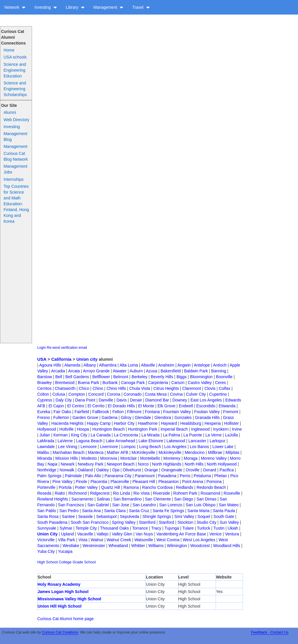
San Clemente (158, 499)
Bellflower (101, 377)
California (61, 359)
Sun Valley (229, 522)
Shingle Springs (157, 516)
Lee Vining (68, 447)
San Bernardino (128, 499)
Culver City (196, 394)
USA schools (15, 57)
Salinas (103, 499)
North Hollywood (222, 464)
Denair (136, 400)
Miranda (45, 458)
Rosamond (210, 493)
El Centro (76, 406)
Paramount (145, 476)
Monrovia (109, 458)
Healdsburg (191, 423)
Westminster (94, 546)
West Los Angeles (199, 540)
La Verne (214, 435)
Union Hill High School (60, 606)
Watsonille (144, 540)
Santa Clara (115, 511)
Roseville (232, 493)
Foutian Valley (207, 412)
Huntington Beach (108, 429)
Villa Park (66, 540)
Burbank (110, 383)
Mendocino (195, 452)
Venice (216, 534)
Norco (143, 464)
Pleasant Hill (144, 482)
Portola (65, 487)
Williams (156, 546)
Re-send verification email (67, 348)
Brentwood (65, 383)
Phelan (221, 476)
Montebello (150, 458)
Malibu (43, 452)
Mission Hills (67, 458)
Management (109, 7)
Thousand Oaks (115, 528)
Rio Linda (121, 493)
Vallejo (103, 534)
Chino (98, 388)
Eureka (44, 412)
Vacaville (85, 534)
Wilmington (177, 546)
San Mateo (229, 505)
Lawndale (46, 447)
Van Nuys (144, 534)
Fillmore (134, 412)
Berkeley (139, 377)
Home (9, 50)
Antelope (202, 365)
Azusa (151, 371)
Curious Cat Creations (60, 632)
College (65, 562)
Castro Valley (200, 383)
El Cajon (56, 406)
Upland (67, 534)
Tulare (188, 528)
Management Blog (15, 137)
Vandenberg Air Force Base (181, 534)
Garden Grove (85, 417)
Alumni (10, 112)
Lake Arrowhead (120, 441)
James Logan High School (63, 592)
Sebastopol (106, 516)
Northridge (47, 470)
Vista (83, 540)
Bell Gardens (77, 377)
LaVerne (65, 441)
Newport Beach (121, 464)
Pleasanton (168, 482)
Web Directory (16, 120)
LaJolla (231, 435)
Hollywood (47, 429)
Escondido (206, 406)
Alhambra (108, 365)
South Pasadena (52, 522)
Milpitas (232, 452)
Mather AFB (118, 452)
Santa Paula (224, 511)
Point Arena (193, 482)
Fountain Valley (177, 412)
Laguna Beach (89, 441)
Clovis (210, 388)
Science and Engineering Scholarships (15, 89)
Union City (47, 534)
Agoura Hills (50, 365)
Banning (219, 371)
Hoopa (83, 429)
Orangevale (172, 470)
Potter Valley (86, 487)
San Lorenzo (171, 505)
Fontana (152, 412)
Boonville (224, 377)
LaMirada (46, 441)
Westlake (71, 546)
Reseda (44, 493)
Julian (45, 435)
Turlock (204, 528)
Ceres (220, 383)
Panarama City (118, 476)
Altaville (148, 365)
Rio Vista (141, 493)
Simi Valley (184, 516)
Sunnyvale (47, 528)
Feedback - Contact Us (270, 632)
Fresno (44, 417)
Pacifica (227, 470)
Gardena (109, 417)
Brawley (45, 383)
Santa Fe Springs (168, 511)
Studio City (207, 522)
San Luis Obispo (201, 505)
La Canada (101, 435)
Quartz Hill (110, 487)
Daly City (64, 400)
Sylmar (66, 528)
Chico (84, 388)
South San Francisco (90, 522)
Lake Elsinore (151, 441)
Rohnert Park (185, 493)
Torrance (140, 528)
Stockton (185, 522)
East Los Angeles (206, 400)
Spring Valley (124, 522)
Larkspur (217, 441)
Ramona (131, 487)
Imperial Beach (174, 429)
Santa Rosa (48, 516)
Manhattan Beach (69, 452)
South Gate (224, 516)
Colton (43, 394)
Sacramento (82, 499)
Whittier (138, 546)
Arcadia (58, 371)
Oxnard (210, 470)
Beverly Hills (162, 377)
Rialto (60, 493)
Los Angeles (175, 447)
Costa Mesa (156, 394)
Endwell (186, 406)
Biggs (181, 377)
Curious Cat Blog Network (16, 156)
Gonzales (183, 417)
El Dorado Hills (121, 406)
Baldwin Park (196, 371)
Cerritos (44, 388)
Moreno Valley (214, 458)
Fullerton (61, 417)
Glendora (163, 417)
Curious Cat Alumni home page (65, 619)
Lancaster (197, 441)
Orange (151, 470)
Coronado (133, 394)
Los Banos (199, 447)
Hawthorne (148, 423)
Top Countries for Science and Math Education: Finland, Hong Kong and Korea (16, 204)
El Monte (146, 406)
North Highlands (167, 464)
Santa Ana (92, 511)
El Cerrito (96, 406)
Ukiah (233, 528)
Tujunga (172, 528)
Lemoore (89, 447)
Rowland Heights (53, 499)
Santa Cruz (139, 511)
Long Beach (150, 447)
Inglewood (201, 429)
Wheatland (118, 546)
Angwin (184, 365)
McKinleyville (143, 452)
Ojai (116, 470)
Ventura (232, 534)
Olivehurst (132, 470)
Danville (106, 400)
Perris (185, 476)
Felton (118, 412)
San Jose (121, 505)
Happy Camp (99, 423)
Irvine (237, 429)
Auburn (136, 371)
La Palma (172, 435)
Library (75, 7)
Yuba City (46, 551)
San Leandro (144, 505)
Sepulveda (130, 516)
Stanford (166, 522)
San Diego (183, 499)
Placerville (120, 482)
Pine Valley (62, 482)
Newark (67, 464)
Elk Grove (166, 406)
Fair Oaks (62, 412)
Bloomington (201, 377)
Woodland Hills (227, 546)
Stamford (147, 522)
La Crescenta (126, 435)
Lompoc (129, 447)
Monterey (172, 458)
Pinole (81, 482)
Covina (176, 394)
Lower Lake (223, 447)
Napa (53, 464)
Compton (77, 394)
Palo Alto (93, 476)
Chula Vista (140, 388)
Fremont (230, 412)
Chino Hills (116, 388)
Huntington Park (143, 429)
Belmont (121, 377)
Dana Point (85, 400)
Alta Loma (129, 365)
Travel (141, 7)
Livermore (109, 447)
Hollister (232, 423)
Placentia (99, 482)
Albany (90, 365)
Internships (13, 179)
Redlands (185, 487)
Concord (96, 394)
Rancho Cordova (157, 487)
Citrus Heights (166, 388)
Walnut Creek (119, 540)
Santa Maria (198, 511)
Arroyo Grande (96, 371)
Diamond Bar (157, 400)
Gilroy (126, 417)
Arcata (74, 371)
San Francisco (71, 505)
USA (42, 359)
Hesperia (213, 423)
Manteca (96, 452)
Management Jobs (15, 169)
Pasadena (167, 476)
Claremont (192, 388)
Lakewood (176, 441)
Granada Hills (207, 417)
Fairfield (82, 412)
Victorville (46, 540)
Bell (59, 377)
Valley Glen (122, 534)
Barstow (45, 377)
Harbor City (124, 423)
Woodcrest (200, 546)
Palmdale (73, 476)
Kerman (61, 435)
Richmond (78, 493)
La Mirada (150, 435)
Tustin (219, 528)
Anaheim (166, 365)
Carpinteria (158, 383)
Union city (87, 359)
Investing (46, 7)
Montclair (128, 458)
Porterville (46, 487)
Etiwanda (227, 406)
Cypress (45, 400)
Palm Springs (49, 476)
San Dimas (206, 499)
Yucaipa (65, 551)
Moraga (190, 458)
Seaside (85, 516)
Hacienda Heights (68, 423)
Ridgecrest (100, 493)
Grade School (84, 562)
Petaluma (202, 476)
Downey (180, 400)
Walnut (97, 540)
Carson (178, 383)
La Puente (193, 435)
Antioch (220, 365)
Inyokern (221, 429)
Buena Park (89, 383)
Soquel (204, 516)
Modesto (89, 458)
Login (41, 348)
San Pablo (47, 511)
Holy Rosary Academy (59, 584)
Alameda (72, 365)
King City (79, 435)
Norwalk (67, 470)
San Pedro (69, 511)
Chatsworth (65, 388)
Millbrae (215, 452)
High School (47, 562)
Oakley (102, 470)
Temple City (86, 528)
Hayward (169, 423)
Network (15, 7)
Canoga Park (133, 383)
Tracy (156, 528)
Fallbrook (101, 412)
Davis (121, 400)
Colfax (225, 388)
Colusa (59, 394)
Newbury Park (91, 464)
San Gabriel (98, 505)
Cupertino (218, 394)
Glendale (143, 417)
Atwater (119, 371)
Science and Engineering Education (15, 70)
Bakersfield (171, 371)
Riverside (161, 493)
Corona (113, 394)
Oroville (193, 470)
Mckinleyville (170, 452)
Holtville (66, 429)
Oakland (85, 470)
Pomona (214, 482)
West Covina (168, 540)
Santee (68, 516)
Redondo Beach (211, 487)
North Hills (194, 464)
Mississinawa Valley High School (69, 599)
